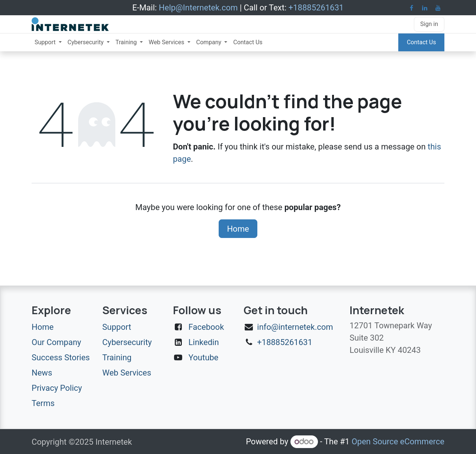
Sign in (429, 24)
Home (238, 229)
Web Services (127, 373)
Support (117, 327)
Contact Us (422, 42)
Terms (43, 403)
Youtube (204, 358)
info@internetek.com (295, 327)
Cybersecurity (127, 342)
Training (117, 358)
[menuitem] (48, 42)
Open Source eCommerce (398, 442)
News (42, 373)
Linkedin (204, 342)
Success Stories (61, 358)
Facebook (206, 327)
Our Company (56, 342)
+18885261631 (285, 342)
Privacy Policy (57, 388)
